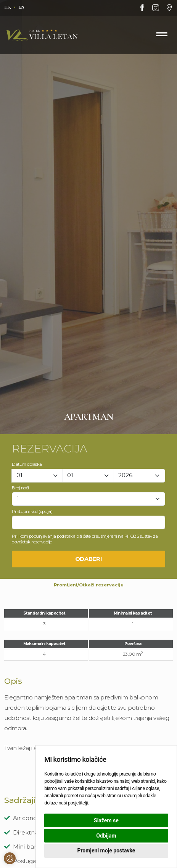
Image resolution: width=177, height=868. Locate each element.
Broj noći (20, 488)
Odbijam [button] (106, 836)
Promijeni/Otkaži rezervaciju (89, 585)
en (22, 7)
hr (8, 7)
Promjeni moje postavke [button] (106, 850)
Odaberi (89, 559)
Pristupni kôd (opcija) (32, 511)
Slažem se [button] (106, 820)
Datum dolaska (27, 464)
